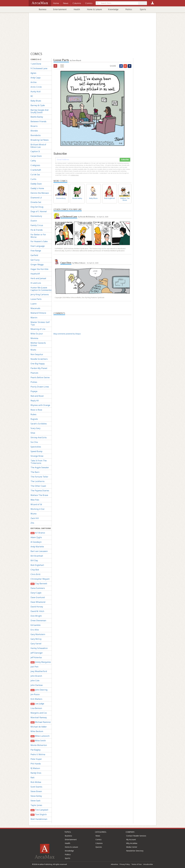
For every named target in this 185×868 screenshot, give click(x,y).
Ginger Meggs (37, 264)
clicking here (75, 175)
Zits (32, 523)
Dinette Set (36, 202)
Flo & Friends (37, 230)
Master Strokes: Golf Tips (40, 323)
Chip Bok (35, 570)
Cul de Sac (35, 174)
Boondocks (36, 135)
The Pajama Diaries (40, 491)
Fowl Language (38, 246)
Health (77, 9)
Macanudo (35, 308)
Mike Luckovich (40, 736)
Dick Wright (36, 616)
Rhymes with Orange (40, 405)
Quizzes (99, 847)
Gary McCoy (36, 639)
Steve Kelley (36, 796)
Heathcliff (35, 274)
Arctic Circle (36, 87)
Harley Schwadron (39, 648)
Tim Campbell (39, 810)
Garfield (34, 255)
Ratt (32, 778)
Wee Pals (35, 500)
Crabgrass (35, 165)
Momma (34, 338)
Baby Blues (36, 101)
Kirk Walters (36, 699)
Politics (129, 9)
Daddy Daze (36, 184)
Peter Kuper (36, 759)
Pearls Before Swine (40, 377)
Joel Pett (34, 667)
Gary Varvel (36, 644)
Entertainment (60, 9)
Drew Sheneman (38, 620)
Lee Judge (37, 704)
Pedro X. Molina (38, 754)
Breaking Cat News (40, 140)
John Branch (36, 676)
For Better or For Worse (38, 236)
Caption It (35, 151)
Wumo (34, 514)
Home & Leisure (94, 9)
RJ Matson (35, 768)
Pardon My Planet (39, 368)
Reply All (35, 401)
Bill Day (34, 560)
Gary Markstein (38, 634)
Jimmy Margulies (41, 662)
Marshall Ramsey (39, 717)
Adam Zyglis (36, 537)
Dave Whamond (38, 602)
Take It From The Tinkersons (39, 462)
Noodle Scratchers (39, 359)
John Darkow (37, 685)
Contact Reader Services (136, 836)
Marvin (34, 318)
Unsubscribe (148, 864)
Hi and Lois (36, 283)
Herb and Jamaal (38, 278)
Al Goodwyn (36, 542)
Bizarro (34, 126)
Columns (99, 843)
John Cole (35, 681)
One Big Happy (38, 364)
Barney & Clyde (38, 105)
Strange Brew (37, 456)
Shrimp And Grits (39, 437)
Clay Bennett (39, 584)
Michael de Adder (39, 727)
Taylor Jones (36, 805)
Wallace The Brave (39, 495)
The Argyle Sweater (40, 467)
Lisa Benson (36, 708)
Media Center (132, 847)
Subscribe (125, 160)
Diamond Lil (36, 198)
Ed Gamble (36, 625)
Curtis (33, 179)
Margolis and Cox (39, 713)
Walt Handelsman (39, 819)
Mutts (33, 350)
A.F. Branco (38, 533)
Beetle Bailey (37, 117)
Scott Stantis (36, 787)
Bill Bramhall (37, 556)
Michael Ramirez (41, 722)
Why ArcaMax (132, 843)
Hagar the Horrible (39, 269)
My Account (131, 839)
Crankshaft (36, 170)
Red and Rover (37, 396)
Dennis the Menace (40, 193)
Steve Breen (36, 791)
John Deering (39, 690)
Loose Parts (36, 299)
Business (43, 9)
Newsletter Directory (135, 851)
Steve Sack (35, 801)
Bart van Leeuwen (39, 551)
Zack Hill (35, 518)
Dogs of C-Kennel (39, 211)
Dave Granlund (38, 597)
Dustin (34, 221)
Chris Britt (35, 574)
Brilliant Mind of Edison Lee (38, 146)
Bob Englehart (37, 565)
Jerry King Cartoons (40, 294)
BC (32, 96)
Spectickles (36, 447)
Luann (34, 304)
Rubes (33, 414)
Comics (98, 839)
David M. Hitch (37, 611)
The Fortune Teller (39, 477)
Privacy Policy (125, 864)
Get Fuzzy (35, 260)
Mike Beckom (37, 731)
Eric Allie (35, 630)
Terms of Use (137, 864)
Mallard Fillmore (38, 313)
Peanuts (34, 373)
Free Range (36, 251)
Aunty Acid (35, 91)
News (98, 836)
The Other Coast (38, 486)
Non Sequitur (37, 354)
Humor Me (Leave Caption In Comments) (41, 289)
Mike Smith (38, 741)
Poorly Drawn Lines (40, 387)
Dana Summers (38, 588)
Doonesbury (36, 216)
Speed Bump (36, 451)
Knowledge (113, 9)
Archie (34, 82)
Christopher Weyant (40, 579)
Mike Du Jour (37, 334)
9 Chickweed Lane (39, 68)
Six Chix (34, 442)
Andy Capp (36, 78)
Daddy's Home (37, 188)
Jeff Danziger (37, 653)
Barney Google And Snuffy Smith (39, 111)
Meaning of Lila (38, 329)
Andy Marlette (37, 547)
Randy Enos (36, 773)
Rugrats (34, 419)
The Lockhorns (38, 481)
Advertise (114, 864)
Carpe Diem (36, 156)
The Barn (35, 472)
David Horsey (37, 607)
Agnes (33, 73)
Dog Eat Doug (37, 207)
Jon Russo (35, 694)
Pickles (34, 382)
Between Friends (38, 121)
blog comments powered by (67, 334)
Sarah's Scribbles (39, 424)
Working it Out (37, 509)
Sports (143, 9)
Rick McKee (36, 782)
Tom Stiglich (39, 815)
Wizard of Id (36, 504)
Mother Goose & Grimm (38, 344)
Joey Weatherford (39, 671)
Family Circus (37, 225)
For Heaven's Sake (39, 241)
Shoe (33, 433)
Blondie (34, 131)
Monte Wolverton (39, 745)
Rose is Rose (36, 410)
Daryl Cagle (36, 593)
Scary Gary (35, 428)
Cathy (33, 161)
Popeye (34, 391)
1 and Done (36, 64)
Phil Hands (36, 764)
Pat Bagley (36, 750)
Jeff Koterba (36, 657)
